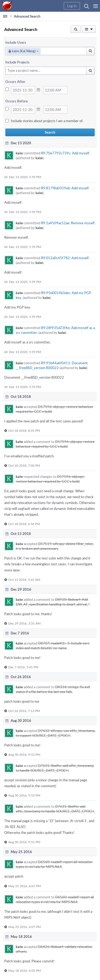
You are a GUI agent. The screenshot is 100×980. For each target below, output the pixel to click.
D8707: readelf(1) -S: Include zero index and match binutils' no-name (53, 646)
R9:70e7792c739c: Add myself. (66, 153)
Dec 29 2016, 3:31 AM (24, 623)
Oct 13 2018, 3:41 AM (24, 579)
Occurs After (15, 82)
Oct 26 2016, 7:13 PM (24, 711)
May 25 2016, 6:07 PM (25, 886)
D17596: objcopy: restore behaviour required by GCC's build (55, 444)
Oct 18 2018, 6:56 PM (24, 524)
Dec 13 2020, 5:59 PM (25, 177)
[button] (96, 6)
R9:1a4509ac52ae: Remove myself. (68, 223)
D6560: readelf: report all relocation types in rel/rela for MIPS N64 (54, 864)
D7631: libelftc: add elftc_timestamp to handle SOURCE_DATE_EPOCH (55, 768)
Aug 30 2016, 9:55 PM (24, 754)
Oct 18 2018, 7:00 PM (24, 465)
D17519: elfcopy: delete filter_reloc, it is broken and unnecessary (55, 546)
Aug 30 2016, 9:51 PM (24, 842)
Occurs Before (17, 101)
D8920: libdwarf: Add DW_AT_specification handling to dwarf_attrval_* (53, 602)
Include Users (16, 42)
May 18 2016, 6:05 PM (25, 970)
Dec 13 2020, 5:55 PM (25, 387)
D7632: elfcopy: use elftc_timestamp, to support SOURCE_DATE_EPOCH (56, 733)
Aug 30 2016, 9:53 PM (24, 795)
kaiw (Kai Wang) (24, 51)
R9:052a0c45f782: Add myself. (65, 258)
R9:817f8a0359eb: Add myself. (65, 188)
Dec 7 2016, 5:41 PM (23, 667)
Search (50, 132)
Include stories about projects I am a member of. (47, 121)
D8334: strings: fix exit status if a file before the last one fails (53, 689)
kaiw (19, 153)
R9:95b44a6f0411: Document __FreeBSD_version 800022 (52, 365)
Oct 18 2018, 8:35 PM (24, 430)
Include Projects (17, 62)
